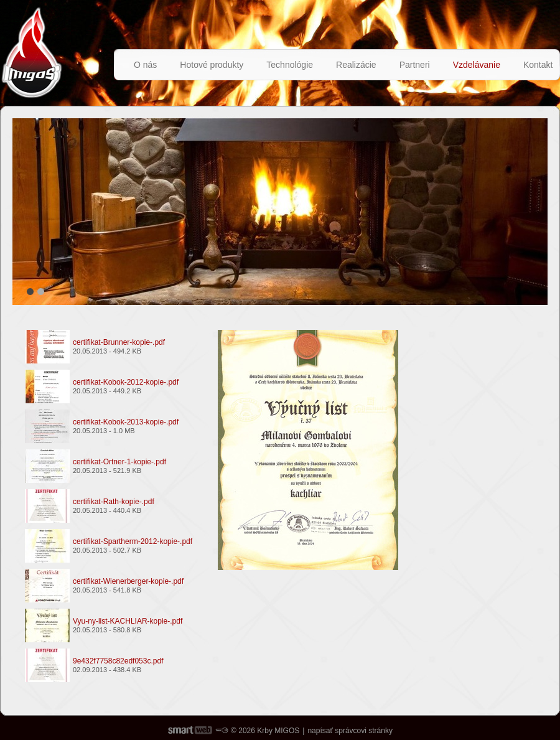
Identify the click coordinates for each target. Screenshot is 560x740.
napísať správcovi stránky (350, 731)
